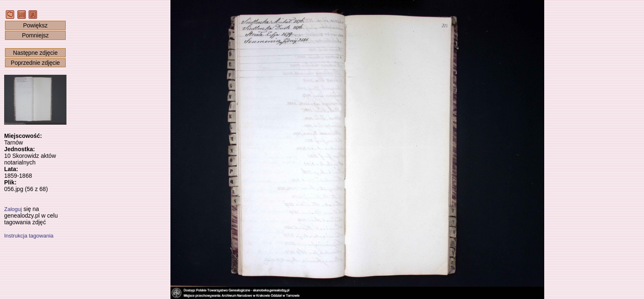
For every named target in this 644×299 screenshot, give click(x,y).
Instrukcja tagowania (29, 236)
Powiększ (35, 25)
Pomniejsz (36, 35)
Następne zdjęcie (35, 53)
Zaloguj (13, 209)
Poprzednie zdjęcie (35, 63)
